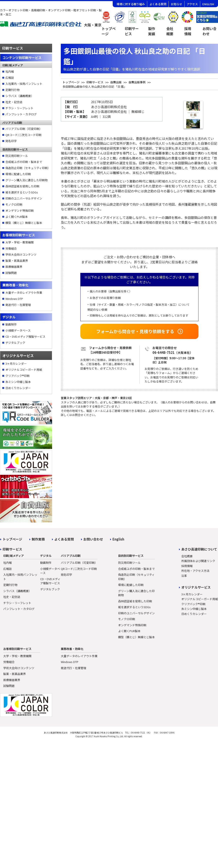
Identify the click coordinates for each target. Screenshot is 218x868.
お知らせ (177, 4)
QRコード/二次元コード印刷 (23, 135)
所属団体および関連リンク (198, 561)
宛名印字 (11, 141)
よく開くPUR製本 (17, 217)
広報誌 (10, 78)
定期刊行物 (12, 90)
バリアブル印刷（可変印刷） (24, 129)
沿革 (184, 576)
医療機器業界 (14, 267)
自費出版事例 (137, 82)
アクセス (192, 4)
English (118, 539)
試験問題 (11, 273)
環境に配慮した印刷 (18, 174)
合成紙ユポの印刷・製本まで (24, 162)
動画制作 (11, 324)
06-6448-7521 (163, 352)
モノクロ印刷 (14, 204)
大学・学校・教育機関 (20, 242)
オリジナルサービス (196, 587)
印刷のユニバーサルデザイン (24, 198)
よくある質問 (158, 4)
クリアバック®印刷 (17, 376)
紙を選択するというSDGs (22, 192)
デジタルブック (15, 343)
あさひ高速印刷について (199, 549)
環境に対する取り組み (131, 4)
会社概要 (170, 31)
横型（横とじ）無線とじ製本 (24, 223)
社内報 (10, 71)
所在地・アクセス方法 (195, 571)
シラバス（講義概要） (20, 96)
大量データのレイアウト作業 (24, 293)
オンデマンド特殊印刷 (20, 211)
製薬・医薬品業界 (17, 261)
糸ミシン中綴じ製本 (18, 382)
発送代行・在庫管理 (18, 305)
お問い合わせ (93, 539)
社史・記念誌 (14, 102)
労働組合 (11, 248)
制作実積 (38, 539)
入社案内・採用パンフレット (24, 84)
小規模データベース (18, 330)
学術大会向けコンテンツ (21, 254)
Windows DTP (14, 299)
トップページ (109, 31)
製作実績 (152, 31)
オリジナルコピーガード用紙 (24, 370)
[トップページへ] (51, 25)
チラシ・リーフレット (19, 108)
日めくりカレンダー (18, 388)
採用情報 (188, 31)
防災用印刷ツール (17, 156)
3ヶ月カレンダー (16, 363)
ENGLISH (208, 4)
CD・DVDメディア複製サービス (25, 337)
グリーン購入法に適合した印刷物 (26, 180)
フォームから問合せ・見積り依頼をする (135, 331)
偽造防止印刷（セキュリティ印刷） (28, 168)
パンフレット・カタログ (21, 114)
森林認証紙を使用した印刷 (22, 186)
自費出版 (116, 82)
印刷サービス (132, 31)
